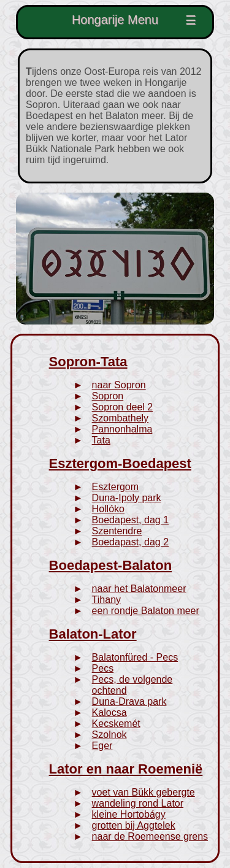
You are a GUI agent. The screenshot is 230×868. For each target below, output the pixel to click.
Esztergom (115, 487)
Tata (101, 440)
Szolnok (109, 735)
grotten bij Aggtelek (134, 825)
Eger (102, 746)
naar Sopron (119, 385)
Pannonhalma (122, 429)
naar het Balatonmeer (139, 589)
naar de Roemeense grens (150, 836)
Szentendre (117, 531)
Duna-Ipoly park (127, 498)
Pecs (103, 668)
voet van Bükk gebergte (144, 792)
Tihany (106, 600)
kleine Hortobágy (129, 814)
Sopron (108, 396)
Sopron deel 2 (123, 407)
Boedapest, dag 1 (130, 520)
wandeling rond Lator (138, 803)
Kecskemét (116, 724)
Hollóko (108, 509)
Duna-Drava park (129, 701)
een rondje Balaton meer (146, 611)
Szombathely (121, 418)
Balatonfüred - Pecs (135, 657)
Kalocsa (109, 712)
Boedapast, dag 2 (130, 542)
